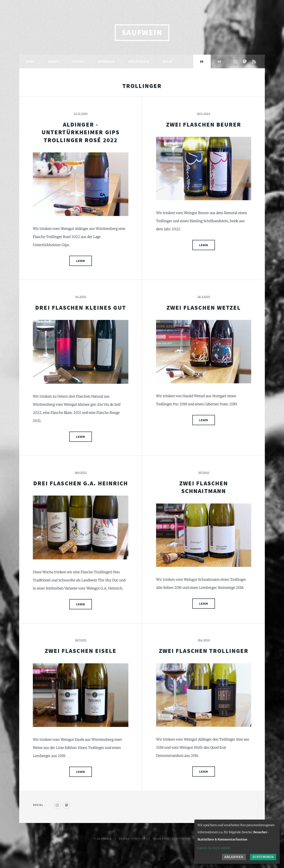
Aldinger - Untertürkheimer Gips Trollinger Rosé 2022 (81, 132)
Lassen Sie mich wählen (214, 848)
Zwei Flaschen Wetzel (204, 308)
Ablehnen (234, 857)
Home (30, 61)
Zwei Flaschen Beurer (204, 124)
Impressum (106, 61)
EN (219, 61)
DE (202, 61)
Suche (168, 61)
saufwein (142, 33)
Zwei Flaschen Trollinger (204, 651)
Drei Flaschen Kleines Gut (81, 308)
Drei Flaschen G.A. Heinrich (81, 483)
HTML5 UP (139, 839)
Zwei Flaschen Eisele (81, 651)
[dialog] (237, 842)
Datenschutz (139, 61)
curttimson (181, 839)
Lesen (81, 261)
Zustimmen (263, 857)
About (53, 61)
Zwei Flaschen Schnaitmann (204, 487)
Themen (78, 61)
